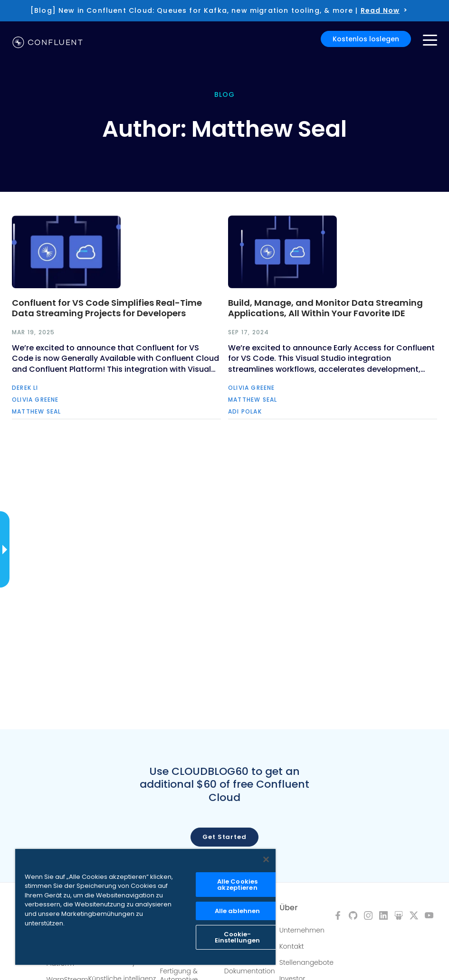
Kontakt (292, 946)
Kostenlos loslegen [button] (366, 39)
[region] (145, 907)
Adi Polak (245, 411)
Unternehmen (302, 930)
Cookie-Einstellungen (238, 937)
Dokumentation (250, 971)
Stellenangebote (306, 962)
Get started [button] (224, 837)
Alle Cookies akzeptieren (238, 885)
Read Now (380, 10)
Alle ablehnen (238, 911)
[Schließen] (266, 859)
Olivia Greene (35, 400)
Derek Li (25, 388)
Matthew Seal (36, 411)
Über (289, 908)
